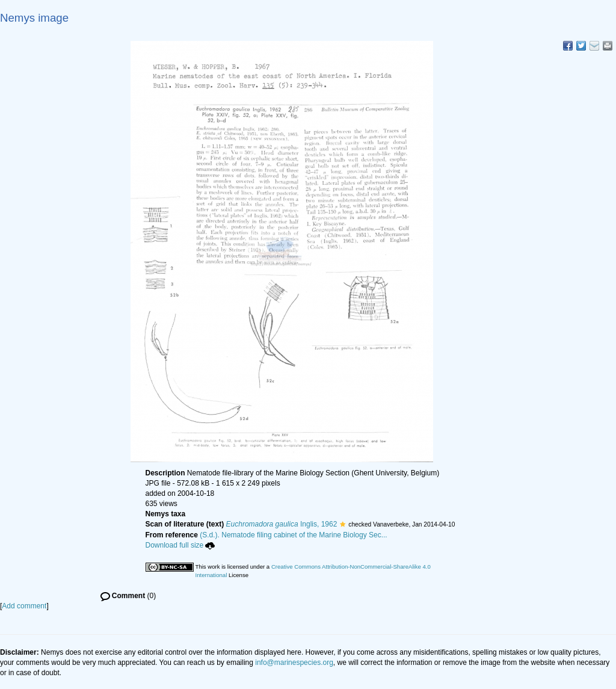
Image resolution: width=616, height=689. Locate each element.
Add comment (24, 606)
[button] (343, 524)
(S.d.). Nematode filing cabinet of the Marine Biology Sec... (294, 535)
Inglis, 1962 (282, 524)
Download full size (180, 545)
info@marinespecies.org (294, 663)
